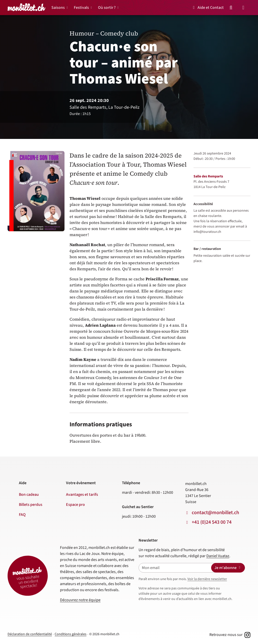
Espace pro (75, 505)
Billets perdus (31, 505)
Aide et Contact (207, 8)
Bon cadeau (29, 495)
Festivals (81, 8)
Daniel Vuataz (218, 556)
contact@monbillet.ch (215, 513)
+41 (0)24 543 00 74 (212, 522)
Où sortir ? (107, 8)
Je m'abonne (228, 568)
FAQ (22, 515)
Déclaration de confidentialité (30, 634)
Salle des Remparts (208, 176)
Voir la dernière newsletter (207, 579)
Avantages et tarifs (82, 495)
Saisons (58, 8)
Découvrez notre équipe (80, 600)
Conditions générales (71, 634)
